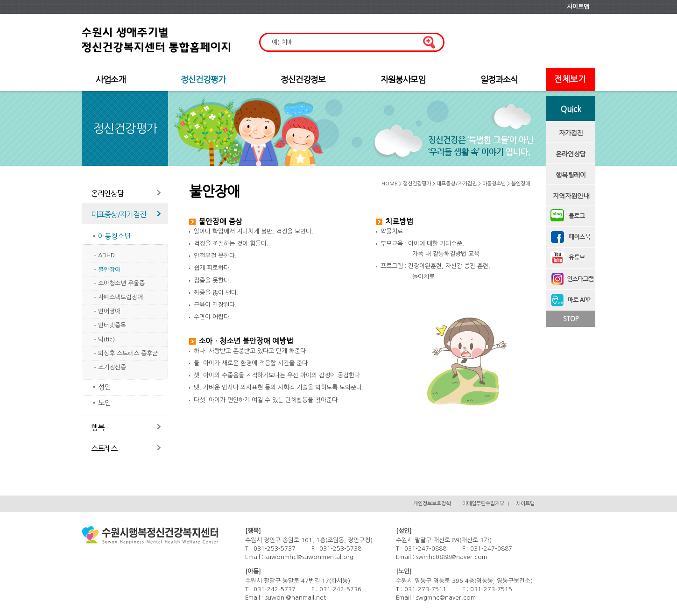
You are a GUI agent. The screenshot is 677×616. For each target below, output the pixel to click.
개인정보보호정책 (432, 504)
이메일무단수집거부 (483, 504)
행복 (98, 427)
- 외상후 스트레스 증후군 (126, 353)
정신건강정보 (303, 80)
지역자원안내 (571, 196)
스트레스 (104, 448)
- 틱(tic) (104, 339)
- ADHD (104, 255)
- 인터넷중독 (110, 325)
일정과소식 (499, 80)
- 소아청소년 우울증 (119, 283)
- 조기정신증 (110, 367)
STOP (571, 319)
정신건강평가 (203, 80)
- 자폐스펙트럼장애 (118, 297)
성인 (105, 387)
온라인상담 (571, 154)
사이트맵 (578, 7)
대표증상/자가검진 (119, 214)
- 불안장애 (107, 270)
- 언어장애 (107, 311)
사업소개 (111, 80)
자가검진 (571, 133)
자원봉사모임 (403, 80)
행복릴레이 (571, 175)
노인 (105, 403)
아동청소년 (114, 236)
